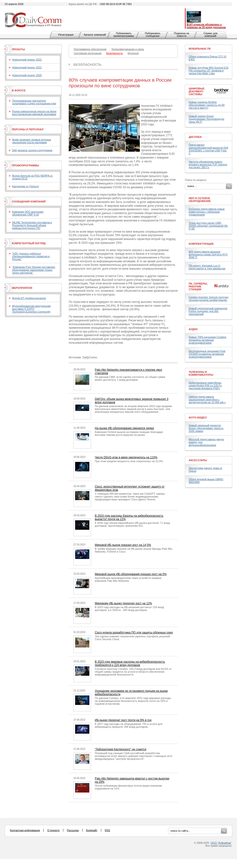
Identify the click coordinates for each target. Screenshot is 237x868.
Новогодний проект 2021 (27, 67)
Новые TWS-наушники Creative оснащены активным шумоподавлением (207, 340)
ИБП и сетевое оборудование (200, 200)
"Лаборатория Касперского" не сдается (121, 749)
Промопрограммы (25, 165)
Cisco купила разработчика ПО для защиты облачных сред (134, 633)
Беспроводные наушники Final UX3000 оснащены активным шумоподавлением (207, 354)
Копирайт (92, 830)
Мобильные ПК (200, 49)
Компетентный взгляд (29, 243)
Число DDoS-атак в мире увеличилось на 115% (126, 457)
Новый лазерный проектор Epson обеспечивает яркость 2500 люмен (206, 428)
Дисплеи (195, 137)
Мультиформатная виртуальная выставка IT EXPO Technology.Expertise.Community (31, 309)
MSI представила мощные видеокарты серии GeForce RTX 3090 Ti (208, 254)
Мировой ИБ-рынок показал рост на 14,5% (123, 545)
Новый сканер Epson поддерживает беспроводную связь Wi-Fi (206, 119)
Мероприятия (22, 288)
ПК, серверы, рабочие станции (198, 286)
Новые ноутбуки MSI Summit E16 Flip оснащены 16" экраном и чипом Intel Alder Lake (209, 70)
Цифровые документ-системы (197, 91)
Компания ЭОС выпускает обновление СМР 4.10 (28, 213)
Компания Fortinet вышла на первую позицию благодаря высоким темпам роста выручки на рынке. (129, 433)
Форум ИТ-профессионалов (29, 298)
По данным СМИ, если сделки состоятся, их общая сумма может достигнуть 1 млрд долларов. (130, 378)
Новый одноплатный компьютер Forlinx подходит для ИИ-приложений (208, 311)
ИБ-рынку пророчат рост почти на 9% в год (123, 720)
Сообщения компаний (29, 202)
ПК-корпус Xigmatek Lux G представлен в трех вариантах (207, 267)
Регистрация (66, 35)
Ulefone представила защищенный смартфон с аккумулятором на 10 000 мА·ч (207, 399)
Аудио (193, 329)
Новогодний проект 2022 (27, 60)
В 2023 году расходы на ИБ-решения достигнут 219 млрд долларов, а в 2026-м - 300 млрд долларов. (129, 609)
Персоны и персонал (28, 129)
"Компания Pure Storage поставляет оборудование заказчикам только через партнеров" (34, 270)
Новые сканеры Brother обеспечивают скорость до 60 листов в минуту (207, 105)
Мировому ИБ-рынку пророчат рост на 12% (123, 603)
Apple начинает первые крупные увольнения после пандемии (32, 141)
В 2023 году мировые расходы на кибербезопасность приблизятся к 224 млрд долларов (130, 663)
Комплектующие (201, 244)
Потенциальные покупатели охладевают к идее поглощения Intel (34, 102)
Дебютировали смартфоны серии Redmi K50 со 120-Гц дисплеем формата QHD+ (205, 385)
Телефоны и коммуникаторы (201, 373)
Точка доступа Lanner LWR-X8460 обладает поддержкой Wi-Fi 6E (208, 226)
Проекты (18, 49)
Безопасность (87, 65)
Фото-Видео (198, 418)
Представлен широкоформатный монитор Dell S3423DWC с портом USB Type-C (208, 149)
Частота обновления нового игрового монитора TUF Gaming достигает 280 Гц (208, 164)
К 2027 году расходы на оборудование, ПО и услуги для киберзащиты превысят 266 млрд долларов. (129, 725)
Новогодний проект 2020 (27, 75)
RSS (107, 830)
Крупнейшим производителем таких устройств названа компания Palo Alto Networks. (128, 579)
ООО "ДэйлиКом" (221, 843)
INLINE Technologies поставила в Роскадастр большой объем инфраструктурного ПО (32, 225)
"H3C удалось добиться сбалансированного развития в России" (31, 256)
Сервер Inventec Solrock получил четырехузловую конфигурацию (209, 299)
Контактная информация (25, 830)
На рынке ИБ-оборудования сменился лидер (124, 428)
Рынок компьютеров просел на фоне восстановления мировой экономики (34, 113)
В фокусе (19, 90)
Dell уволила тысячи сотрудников (32, 150)
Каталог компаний (95, 35)
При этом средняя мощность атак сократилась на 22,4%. (129, 461)
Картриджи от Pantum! (26, 186)
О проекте (53, 830)
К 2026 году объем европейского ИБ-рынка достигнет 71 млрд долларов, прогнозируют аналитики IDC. (132, 524)
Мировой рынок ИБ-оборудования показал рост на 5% (131, 574)
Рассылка (73, 830)
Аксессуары (198, 460)
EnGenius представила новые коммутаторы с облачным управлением (207, 212)
